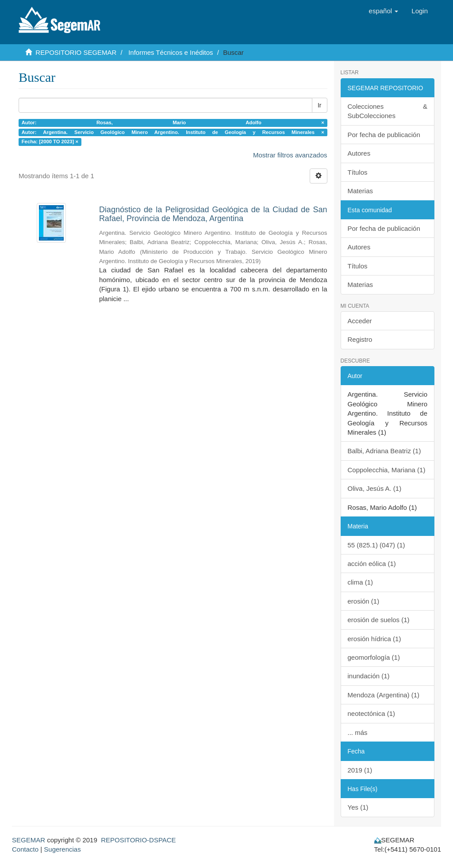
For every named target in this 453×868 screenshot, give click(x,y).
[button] (384, 11)
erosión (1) (364, 601)
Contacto (25, 849)
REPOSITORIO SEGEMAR (76, 52)
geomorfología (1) (374, 657)
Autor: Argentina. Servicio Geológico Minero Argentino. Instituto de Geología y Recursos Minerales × (173, 132)
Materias (361, 191)
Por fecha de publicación (384, 135)
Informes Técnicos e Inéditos (171, 52)
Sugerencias (62, 849)
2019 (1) (360, 770)
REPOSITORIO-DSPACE (138, 840)
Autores (359, 153)
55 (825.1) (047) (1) (376, 545)
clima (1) (361, 582)
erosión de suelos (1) (379, 620)
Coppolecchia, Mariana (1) (387, 470)
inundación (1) (369, 676)
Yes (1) (358, 807)
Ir (320, 105)
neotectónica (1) (372, 713)
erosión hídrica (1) (374, 639)
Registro (360, 339)
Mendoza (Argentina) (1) (384, 695)
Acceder (360, 321)
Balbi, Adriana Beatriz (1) (384, 451)
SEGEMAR (29, 840)
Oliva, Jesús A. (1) (375, 488)
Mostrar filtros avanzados (290, 155)
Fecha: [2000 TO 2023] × (50, 141)
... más (358, 732)
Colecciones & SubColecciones (388, 111)
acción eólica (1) (372, 564)
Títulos (358, 172)
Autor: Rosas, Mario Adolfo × (173, 122)
